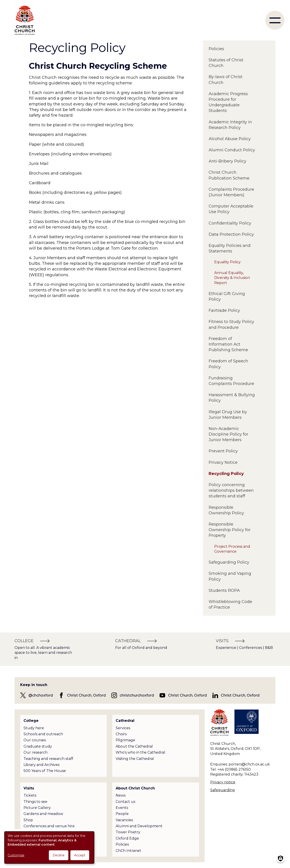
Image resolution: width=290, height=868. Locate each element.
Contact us (125, 802)
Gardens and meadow (43, 814)
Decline (59, 855)
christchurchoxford (137, 695)
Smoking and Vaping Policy (230, 576)
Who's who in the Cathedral (140, 752)
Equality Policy (227, 262)
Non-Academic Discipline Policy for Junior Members (228, 434)
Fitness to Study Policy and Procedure (231, 324)
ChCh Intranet (128, 851)
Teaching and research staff (48, 759)
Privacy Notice (223, 462)
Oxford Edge (127, 838)
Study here (34, 728)
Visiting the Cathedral (135, 759)
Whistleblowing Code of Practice (230, 604)
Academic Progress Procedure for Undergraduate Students (228, 102)
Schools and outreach (43, 734)
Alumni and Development (139, 826)
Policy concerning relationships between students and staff (231, 490)
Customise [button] (16, 855)
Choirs (121, 734)
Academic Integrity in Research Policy (230, 125)
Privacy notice (223, 782)
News (121, 795)
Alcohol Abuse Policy (230, 139)
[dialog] (49, 848)
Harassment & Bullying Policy (232, 398)
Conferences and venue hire (49, 826)
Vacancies (124, 820)
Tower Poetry (128, 832)
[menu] (275, 20)
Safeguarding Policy (229, 562)
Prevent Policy (223, 451)
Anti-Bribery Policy (227, 161)
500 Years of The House (45, 771)
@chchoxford (41, 695)
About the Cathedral (134, 746)
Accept (80, 855)
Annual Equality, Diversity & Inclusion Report (232, 278)
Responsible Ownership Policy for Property (230, 530)
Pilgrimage (125, 740)
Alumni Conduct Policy (232, 150)
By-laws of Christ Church (226, 80)
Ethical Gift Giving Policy (227, 296)
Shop (28, 820)
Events (122, 808)
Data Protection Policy (231, 234)
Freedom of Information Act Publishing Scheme (228, 344)
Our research (36, 752)
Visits (29, 788)
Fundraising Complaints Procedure (231, 381)
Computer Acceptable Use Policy (231, 209)
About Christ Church (135, 788)
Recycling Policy (226, 474)
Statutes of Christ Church (226, 63)
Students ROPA (224, 590)
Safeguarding (223, 790)
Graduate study (38, 746)
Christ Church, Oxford (86, 695)
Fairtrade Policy (224, 310)
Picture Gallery (37, 808)
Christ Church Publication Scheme (229, 175)
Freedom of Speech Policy (228, 364)
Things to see (35, 802)
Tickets (30, 795)
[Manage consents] (280, 858)
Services (123, 728)
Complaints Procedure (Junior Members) (231, 192)
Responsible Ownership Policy (226, 510)
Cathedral (125, 721)
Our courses (35, 740)
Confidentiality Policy (230, 223)
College (31, 721)
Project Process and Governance (232, 549)
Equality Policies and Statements (230, 248)
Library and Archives (41, 765)
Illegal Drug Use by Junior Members (228, 415)
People (122, 814)
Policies (216, 49)
